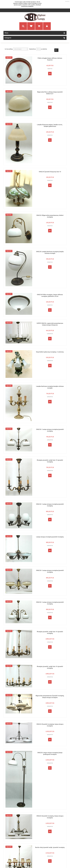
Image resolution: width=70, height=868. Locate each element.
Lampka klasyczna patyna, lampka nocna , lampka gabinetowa (50, 125)
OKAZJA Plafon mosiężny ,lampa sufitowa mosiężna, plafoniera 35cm (50, 295)
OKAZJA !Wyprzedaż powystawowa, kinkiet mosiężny (50, 216)
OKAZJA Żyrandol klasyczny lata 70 (50, 172)
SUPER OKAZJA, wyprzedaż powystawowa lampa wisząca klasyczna (50, 324)
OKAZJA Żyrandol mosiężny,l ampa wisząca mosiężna (50, 725)
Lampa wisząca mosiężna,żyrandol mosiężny (50, 537)
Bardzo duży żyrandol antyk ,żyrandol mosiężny (50, 847)
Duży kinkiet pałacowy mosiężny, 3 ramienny (50, 352)
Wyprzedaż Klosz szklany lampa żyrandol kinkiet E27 (50, 93)
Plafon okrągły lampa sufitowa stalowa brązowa (50, 59)
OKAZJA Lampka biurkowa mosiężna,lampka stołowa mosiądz (50, 252)
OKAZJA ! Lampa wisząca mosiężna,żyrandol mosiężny (50, 430)
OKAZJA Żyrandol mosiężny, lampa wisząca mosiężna (50, 817)
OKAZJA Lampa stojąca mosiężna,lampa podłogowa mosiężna (50, 753)
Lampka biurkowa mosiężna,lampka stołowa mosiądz (50, 387)
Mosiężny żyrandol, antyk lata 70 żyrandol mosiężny (50, 461)
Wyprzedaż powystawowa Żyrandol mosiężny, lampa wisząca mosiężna (50, 696)
